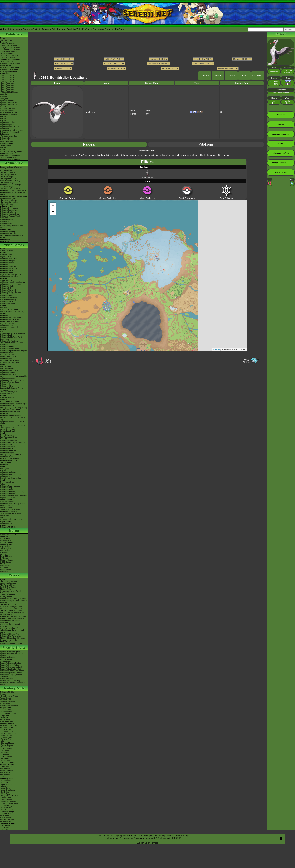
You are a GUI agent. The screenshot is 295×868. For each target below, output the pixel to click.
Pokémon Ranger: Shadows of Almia (12, 422)
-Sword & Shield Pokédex (10, 60)
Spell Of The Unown (8, 587)
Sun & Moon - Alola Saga (10, 188)
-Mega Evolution (7, 716)
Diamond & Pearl (7, 398)
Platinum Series (6, 560)
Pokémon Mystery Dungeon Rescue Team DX (11, 293)
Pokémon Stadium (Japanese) (12, 492)
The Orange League (8, 175)
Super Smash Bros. (8, 498)
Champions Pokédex (103, 29)
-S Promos (4, 827)
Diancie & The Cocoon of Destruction (10, 625)
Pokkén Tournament (8, 357)
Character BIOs (6, 538)
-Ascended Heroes (8, 712)
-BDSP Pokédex (7, 62)
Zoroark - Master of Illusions (11, 611)
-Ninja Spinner (6, 780)
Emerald (4, 439)
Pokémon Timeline (7, 122)
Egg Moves (258, 76)
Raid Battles (5, 704)
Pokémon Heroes (7, 593)
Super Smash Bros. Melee (10, 478)
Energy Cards (6, 700)
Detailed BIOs (6, 540)
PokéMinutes (5, 222)
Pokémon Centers (7, 124)
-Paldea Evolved (7, 745)
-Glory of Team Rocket (9, 796)
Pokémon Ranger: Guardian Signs (14, 404)
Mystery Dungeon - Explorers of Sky (13, 418)
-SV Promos (5, 768)
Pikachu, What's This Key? (11, 681)
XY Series (4, 568)
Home (18, 29)
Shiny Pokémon (6, 204)
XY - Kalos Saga (7, 187)
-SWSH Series (6, 749)
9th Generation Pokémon (10, 156)
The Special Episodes (9, 200)
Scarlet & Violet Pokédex (79, 29)
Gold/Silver (5, 468)
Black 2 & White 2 (7, 368)
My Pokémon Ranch (8, 429)
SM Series (4, 572)
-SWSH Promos (6, 770)
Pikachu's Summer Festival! (11, 663)
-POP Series (5, 776)
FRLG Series (5, 554)
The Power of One (7, 585)
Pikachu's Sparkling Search (11, 673)
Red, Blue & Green (8, 482)
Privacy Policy (157, 836)
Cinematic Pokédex (8, 109)
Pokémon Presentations (10, 140)
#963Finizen (246, 361)
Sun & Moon (5, 308)
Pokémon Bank (6, 335)
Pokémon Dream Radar (10, 370)
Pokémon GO (6, 265)
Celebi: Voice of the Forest (11, 591)
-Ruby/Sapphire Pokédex (10, 48)
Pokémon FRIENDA (8, 527)
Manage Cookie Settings (177, 836)
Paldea (89, 144)
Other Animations (7, 228)
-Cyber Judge (5, 817)
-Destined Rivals (7, 721)
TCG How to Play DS (9, 392)
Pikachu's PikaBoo (7, 657)
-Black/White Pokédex (9, 52)
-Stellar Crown (6, 729)
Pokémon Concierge (8, 232)
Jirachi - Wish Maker (8, 595)
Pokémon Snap (6, 488)
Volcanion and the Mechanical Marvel (12, 631)
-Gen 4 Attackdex (7, 81)
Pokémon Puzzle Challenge (11, 474)
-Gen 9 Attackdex (7, 91)
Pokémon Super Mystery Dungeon (14, 351)
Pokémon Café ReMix (9, 266)
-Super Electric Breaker (9, 804)
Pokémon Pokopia (7, 261)
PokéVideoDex (6, 224)
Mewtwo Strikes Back (9, 583)
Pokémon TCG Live (8, 304)
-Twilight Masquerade (9, 733)
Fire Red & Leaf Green (9, 437)
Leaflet (217, 349)
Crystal (3, 470)
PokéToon (4, 218)
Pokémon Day (6, 138)
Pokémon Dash (6, 445)
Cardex (3, 107)
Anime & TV (14, 163)
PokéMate (4, 464)
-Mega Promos (6, 767)
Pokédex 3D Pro (7, 386)
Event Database (6, 154)
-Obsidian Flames (7, 743)
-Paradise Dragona (8, 806)
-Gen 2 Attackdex (7, 77)
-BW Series (5, 755)
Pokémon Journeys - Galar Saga (13, 190)
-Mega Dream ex (7, 784)
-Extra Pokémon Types (9, 696)
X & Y (2, 331)
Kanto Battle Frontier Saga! (11, 181)
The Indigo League (8, 173)
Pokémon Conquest (8, 378)
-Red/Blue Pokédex (8, 44)
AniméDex (4, 169)
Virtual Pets (5, 515)
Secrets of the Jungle (9, 640)
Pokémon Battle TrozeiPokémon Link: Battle (13, 338)
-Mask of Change (7, 812)
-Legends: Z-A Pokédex (9, 69)
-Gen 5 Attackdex (7, 83)
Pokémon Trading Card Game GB (13, 496)
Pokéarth (119, 29)
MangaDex (5, 536)
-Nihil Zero (4, 782)
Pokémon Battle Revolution (11, 415)
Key (147, 181)
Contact (36, 29)
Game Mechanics (7, 111)
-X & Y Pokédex (6, 54)
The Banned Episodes (9, 202)
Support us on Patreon (147, 843)
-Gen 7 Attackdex (7, 87)
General (205, 76)
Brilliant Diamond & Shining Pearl (13, 282)
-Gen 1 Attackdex (7, 75)
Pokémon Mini (6, 476)
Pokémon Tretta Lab (8, 372)
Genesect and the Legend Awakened (10, 621)
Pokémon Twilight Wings (10, 210)
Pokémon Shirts (6, 144)
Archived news (6, 40)
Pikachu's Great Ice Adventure (12, 671)
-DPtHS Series (6, 757)
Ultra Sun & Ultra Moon (9, 310)
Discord (46, 29)
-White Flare (5, 719)
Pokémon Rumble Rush (10, 319)
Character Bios (6, 171)
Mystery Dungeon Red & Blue (12, 455)
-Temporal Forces (7, 735)
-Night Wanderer (7, 810)
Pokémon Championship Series (13, 126)
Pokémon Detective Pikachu (11, 644)
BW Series (4, 564)
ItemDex (4, 95)
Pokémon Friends (7, 263)
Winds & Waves (6, 251)
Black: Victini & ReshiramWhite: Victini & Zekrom (13, 613)
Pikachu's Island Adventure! (11, 667)
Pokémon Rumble (7, 406)
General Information (8, 535)
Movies (14, 575)
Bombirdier (147, 174)
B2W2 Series (5, 566)
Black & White (6, 366)
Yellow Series (5, 548)
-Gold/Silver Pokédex (9, 46)
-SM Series (5, 751)
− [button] (53, 212)
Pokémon (147, 167)
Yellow (3, 484)
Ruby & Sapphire (7, 435)
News (2, 38)
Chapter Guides (6, 542)
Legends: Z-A (5, 257)
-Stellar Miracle (6, 808)
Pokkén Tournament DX (10, 321)
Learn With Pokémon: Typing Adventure (11, 389)
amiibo (3, 517)
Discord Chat (5, 150)
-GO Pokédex (6, 65)
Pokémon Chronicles (8, 198)
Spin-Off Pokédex (7, 101)
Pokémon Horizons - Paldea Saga (14, 196)
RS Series (4, 552)
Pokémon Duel (6, 359)
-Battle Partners (6, 800)
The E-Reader (6, 462)
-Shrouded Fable (7, 731)
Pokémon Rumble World (10, 349)
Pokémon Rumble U (8, 374)
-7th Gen (4, 120)
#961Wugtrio (48, 361)
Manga (14, 531)
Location (218, 76)
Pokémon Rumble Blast (9, 382)
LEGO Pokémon (7, 142)
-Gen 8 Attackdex (7, 89)
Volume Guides (6, 544)
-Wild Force (5, 815)
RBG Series (5, 546)
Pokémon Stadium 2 (8, 472)
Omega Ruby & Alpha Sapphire (12, 333)
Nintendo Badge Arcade (10, 362)
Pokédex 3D (5, 384)
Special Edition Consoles (10, 509)
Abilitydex (4, 99)
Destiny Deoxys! (7, 597)
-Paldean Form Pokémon (10, 159)
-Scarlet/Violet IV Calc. (9, 112)
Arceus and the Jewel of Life (11, 609)
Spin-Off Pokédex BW (9, 105)
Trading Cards (14, 688)
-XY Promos (5, 774)
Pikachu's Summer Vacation (11, 651)
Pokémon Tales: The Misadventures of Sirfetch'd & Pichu (12, 236)
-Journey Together (7, 723)
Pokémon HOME (7, 286)
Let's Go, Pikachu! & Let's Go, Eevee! (12, 313)
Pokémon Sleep (6, 272)
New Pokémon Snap (8, 300)
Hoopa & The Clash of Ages (11, 628)
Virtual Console (6, 507)
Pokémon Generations (9, 208)
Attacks (231, 76)
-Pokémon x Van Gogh (9, 136)
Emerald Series (6, 556)
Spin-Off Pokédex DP (9, 103)
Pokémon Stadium (7, 494)
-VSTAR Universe (7, 819)
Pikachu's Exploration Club (11, 669)
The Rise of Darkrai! (8, 605)
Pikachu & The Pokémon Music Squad (12, 684)
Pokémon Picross (7, 353)
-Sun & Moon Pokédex (9, 56)
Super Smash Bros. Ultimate (11, 327)
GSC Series (5, 550)
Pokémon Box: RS (7, 449)
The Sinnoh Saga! (7, 183)
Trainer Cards (6, 698)
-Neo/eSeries (5, 761)
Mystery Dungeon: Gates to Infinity (14, 376)
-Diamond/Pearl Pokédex (10, 50)
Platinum (4, 400)
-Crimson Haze (6, 814)
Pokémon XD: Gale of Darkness (13, 443)
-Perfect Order (6, 710)
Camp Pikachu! (6, 659)
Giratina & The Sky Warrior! (11, 607)
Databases (14, 34)
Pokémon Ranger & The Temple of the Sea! (14, 602)
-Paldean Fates (6, 737)
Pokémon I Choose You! (10, 634)
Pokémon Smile (6, 296)
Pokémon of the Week (9, 114)
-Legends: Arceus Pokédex (11, 63)
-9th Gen (4, 116)
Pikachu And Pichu (8, 655)
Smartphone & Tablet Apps (11, 513)
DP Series (4, 558)
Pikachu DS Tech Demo (10, 458)
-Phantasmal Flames (8, 714)
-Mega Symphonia (7, 790)
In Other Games (6, 506)
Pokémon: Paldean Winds (10, 216)
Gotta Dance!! (6, 661)
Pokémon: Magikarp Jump (10, 317)
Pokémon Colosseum (9, 441)
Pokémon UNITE (7, 270)
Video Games (14, 245)
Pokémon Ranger (7, 453)
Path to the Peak (7, 220)
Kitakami (206, 144)
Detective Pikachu (7, 323)
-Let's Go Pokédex (7, 58)
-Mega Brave (5, 788)
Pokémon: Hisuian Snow (10, 214)
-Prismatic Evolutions (8, 725)
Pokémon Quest (7, 325)
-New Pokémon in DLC (9, 158)
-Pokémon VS (6, 821)
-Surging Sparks (7, 727)
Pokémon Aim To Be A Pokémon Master (13, 193)
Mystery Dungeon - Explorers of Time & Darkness (13, 426)
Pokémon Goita (6, 523)
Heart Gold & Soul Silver (10, 402)
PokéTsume (5, 241)
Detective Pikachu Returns (11, 274)
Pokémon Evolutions (8, 212)
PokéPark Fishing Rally (9, 460)
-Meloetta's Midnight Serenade (12, 618)
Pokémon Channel (7, 447)
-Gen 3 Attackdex (7, 79)
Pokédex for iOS (7, 394)
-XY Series (4, 753)
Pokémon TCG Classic (9, 706)
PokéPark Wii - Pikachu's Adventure (10, 412)
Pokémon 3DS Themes (9, 511)
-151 (2, 741)
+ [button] (53, 206)
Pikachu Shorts (14, 647)
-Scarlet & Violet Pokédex (10, 67)
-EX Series (4, 759)
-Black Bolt (4, 718)
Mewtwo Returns (7, 589)
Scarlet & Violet (6, 255)
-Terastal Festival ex (8, 802)
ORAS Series (5, 570)
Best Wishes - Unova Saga (11, 185)
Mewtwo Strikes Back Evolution (12, 638)
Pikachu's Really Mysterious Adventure (11, 676)
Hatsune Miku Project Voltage (12, 130)
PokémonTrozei (6, 457)
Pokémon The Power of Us (11, 636)
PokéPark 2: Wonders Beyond (12, 380)
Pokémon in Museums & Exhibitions (10, 133)
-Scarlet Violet (6, 747)
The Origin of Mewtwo (9, 581)
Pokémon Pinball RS (8, 451)
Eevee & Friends (7, 679)
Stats (244, 76)
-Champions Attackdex (9, 93)
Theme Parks (5, 146)
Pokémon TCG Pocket (9, 276)
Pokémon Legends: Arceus (11, 284)
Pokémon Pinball (7, 490)
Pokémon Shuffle (7, 347)
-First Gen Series (7, 763)
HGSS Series (5, 562)
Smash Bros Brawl (7, 431)
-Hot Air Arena (6, 798)
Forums (26, 29)
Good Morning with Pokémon (12, 226)
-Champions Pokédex (9, 71)
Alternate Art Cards (8, 702)
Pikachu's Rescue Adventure (11, 653)
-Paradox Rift (5, 739)
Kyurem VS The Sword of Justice (13, 616)
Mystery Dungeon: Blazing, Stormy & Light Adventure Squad (14, 409)
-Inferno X (4, 786)
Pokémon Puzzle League (10, 486)
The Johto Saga (6, 177)
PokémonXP (5, 128)
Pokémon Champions (9, 259)
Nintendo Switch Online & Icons (13, 519)
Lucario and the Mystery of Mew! (13, 599)
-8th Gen (4, 118)
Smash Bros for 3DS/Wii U (11, 361)
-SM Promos (5, 772)
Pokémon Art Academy (9, 341)
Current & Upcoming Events (11, 152)
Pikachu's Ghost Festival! (10, 665)
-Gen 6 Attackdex (7, 85)
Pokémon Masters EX (9, 268)
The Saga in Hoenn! (8, 179)
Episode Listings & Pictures (11, 167)
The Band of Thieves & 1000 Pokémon (11, 344)
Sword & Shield (6, 280)
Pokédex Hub (58, 29)
